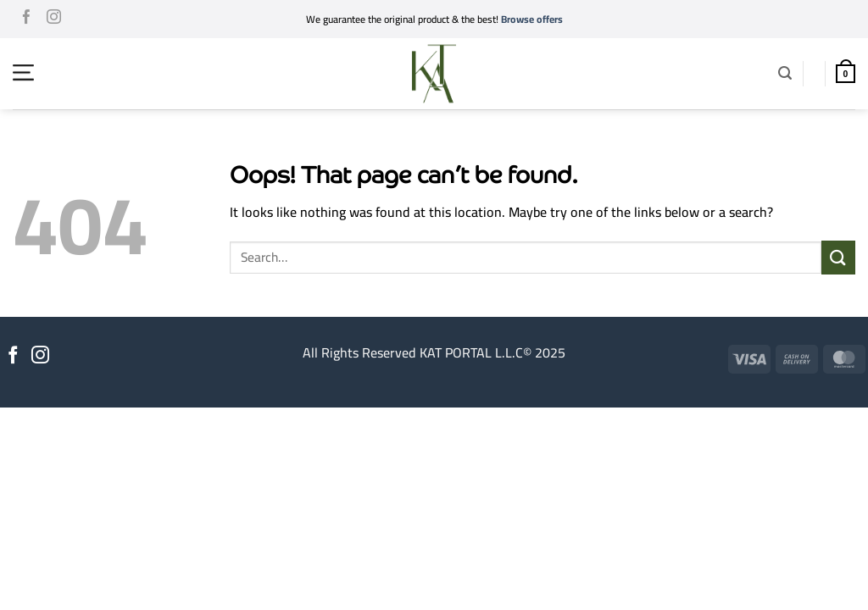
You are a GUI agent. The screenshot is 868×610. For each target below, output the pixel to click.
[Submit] (838, 257)
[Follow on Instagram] (54, 19)
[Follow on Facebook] (27, 19)
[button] (23, 72)
